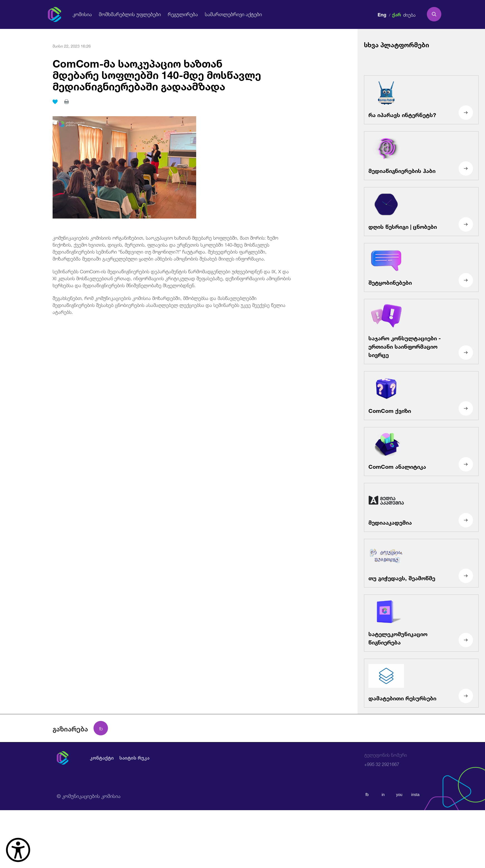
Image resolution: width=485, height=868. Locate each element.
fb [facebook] (367, 795)
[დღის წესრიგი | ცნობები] (421, 212)
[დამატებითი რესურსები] (421, 683)
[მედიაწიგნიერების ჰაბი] (421, 156)
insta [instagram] (415, 795)
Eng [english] (382, 14)
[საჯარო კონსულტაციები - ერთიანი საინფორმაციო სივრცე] (421, 331)
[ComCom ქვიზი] (421, 396)
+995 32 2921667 (386, 760)
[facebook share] (101, 728)
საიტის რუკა (134, 758)
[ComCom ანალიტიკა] (421, 452)
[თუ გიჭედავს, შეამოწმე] (421, 563)
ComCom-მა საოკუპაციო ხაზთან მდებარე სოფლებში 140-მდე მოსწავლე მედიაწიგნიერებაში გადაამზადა (154, 73)
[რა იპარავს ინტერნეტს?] (421, 100)
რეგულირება (177, 14)
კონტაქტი (102, 758)
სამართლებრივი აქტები (226, 14)
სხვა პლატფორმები (397, 44)
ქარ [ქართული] (397, 14)
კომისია (82, 14)
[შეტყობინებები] (421, 267)
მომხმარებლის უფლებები (127, 14)
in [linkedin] (383, 795)
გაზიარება (70, 728)
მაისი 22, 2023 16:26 (72, 46)
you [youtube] (399, 795)
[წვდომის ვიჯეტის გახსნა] (18, 850)
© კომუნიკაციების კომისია (89, 795)
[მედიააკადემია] (421, 507)
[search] (434, 14)
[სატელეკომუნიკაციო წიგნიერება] (421, 623)
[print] (67, 101)
